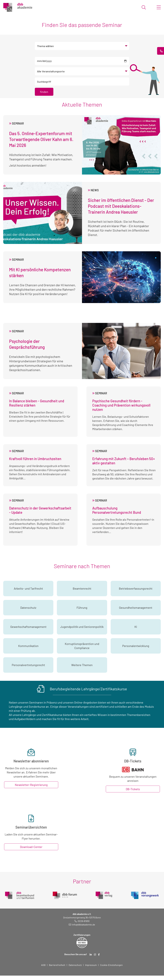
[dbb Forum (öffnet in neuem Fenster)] (65, 894)
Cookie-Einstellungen (111, 965)
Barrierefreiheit (57, 965)
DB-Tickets (133, 789)
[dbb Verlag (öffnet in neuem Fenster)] (104, 894)
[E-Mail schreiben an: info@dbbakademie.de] (82, 924)
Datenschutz (75, 965)
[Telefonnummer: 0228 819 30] (82, 921)
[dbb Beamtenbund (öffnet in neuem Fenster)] (19, 894)
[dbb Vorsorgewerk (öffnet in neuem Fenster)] (145, 894)
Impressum (91, 965)
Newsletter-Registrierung (31, 785)
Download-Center (31, 847)
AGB (43, 965)
